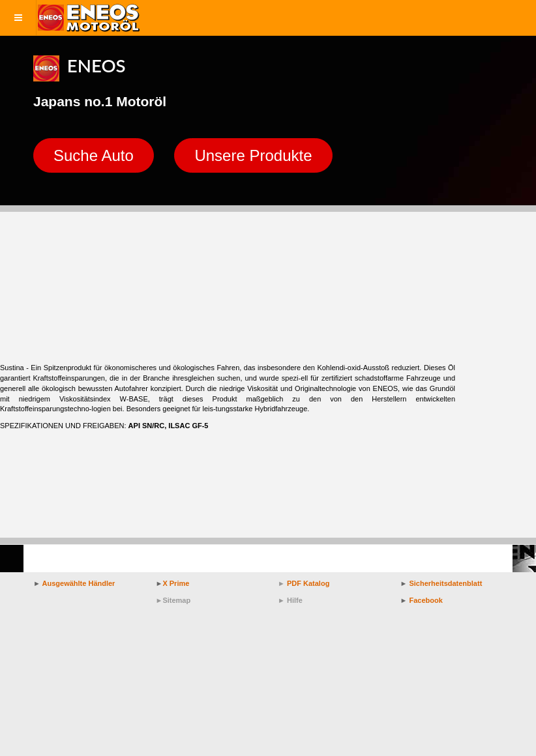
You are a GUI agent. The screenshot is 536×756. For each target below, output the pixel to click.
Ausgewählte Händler (79, 583)
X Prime (176, 583)
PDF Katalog (308, 583)
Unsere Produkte (253, 155)
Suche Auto (94, 155)
